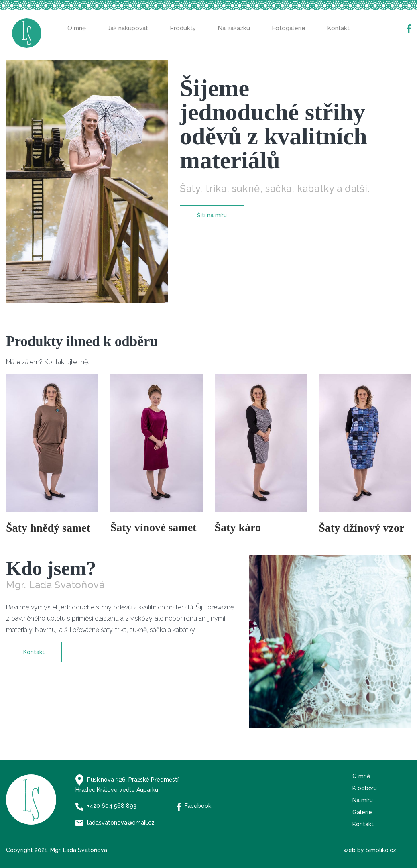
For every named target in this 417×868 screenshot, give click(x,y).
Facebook (194, 806)
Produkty (183, 28)
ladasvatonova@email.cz (115, 823)
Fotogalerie (289, 28)
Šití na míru (212, 215)
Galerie (362, 812)
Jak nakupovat (128, 28)
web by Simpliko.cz (370, 850)
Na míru (363, 800)
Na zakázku (234, 28)
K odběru (365, 788)
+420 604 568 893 (106, 806)
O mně (77, 28)
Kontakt (338, 28)
